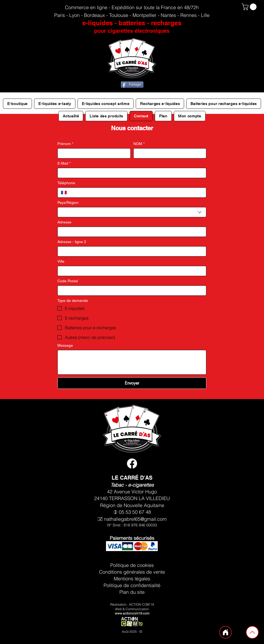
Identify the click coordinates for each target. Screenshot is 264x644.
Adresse (64, 222)
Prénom (65, 144)
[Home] (225, 632)
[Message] (132, 362)
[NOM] (168, 153)
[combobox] (132, 212)
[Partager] (132, 85)
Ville (61, 261)
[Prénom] (92, 153)
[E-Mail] (130, 173)
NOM (139, 144)
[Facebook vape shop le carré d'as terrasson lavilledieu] (132, 464)
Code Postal (68, 281)
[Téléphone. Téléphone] (136, 193)
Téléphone (66, 183)
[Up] (252, 632)
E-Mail (64, 163)
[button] (250, 7)
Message (65, 345)
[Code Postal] (130, 291)
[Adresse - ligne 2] (130, 251)
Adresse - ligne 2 (72, 242)
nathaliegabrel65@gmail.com (135, 519)
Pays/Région (68, 202)
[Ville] (130, 271)
